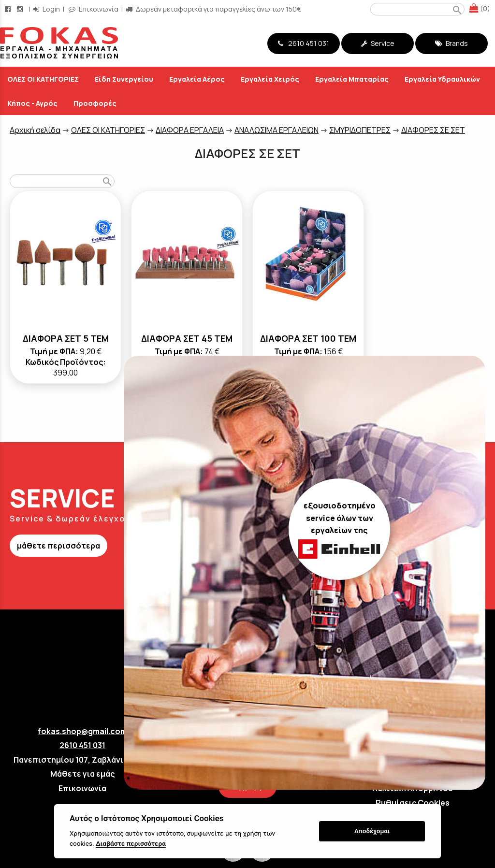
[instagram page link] (21, 9)
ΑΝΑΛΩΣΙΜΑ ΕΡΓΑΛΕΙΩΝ (277, 130)
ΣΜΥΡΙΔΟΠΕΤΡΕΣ (360, 130)
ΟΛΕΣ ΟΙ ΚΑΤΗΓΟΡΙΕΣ (108, 130)
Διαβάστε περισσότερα (131, 843)
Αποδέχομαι (372, 831)
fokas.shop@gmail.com (82, 731)
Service (378, 43)
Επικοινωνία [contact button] (94, 9)
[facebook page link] (9, 9)
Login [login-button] (47, 9)
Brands (451, 43)
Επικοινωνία (82, 788)
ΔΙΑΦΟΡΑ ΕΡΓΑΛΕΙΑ (190, 130)
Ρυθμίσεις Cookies (413, 803)
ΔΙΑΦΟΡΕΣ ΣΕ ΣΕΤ (433, 130)
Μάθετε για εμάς (82, 774)
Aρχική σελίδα (35, 130)
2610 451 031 (304, 43)
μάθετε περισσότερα (58, 546)
